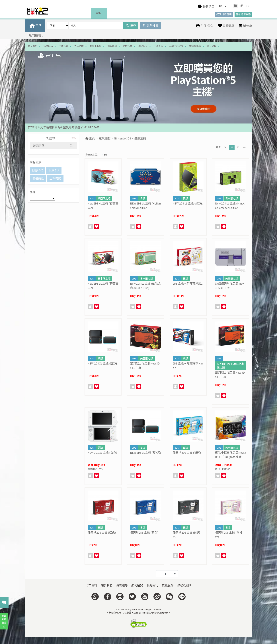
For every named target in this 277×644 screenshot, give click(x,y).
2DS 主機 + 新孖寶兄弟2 (188, 283)
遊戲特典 (128, 46)
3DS (92, 199)
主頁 (90, 138)
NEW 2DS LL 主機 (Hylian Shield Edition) (145, 206)
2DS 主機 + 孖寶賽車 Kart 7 (188, 366)
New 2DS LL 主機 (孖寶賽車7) (103, 286)
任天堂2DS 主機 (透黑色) (186, 535)
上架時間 (55, 178)
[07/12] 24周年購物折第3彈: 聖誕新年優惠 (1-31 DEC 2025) (64, 127)
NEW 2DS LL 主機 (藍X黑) (145, 453)
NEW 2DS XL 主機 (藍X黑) (103, 363)
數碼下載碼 (96, 46)
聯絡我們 (152, 585)
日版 (143, 199)
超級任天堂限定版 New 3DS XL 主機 (230, 286)
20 (232, 147)
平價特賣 (63, 46)
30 (238, 147)
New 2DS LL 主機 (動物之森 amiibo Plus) (145, 286)
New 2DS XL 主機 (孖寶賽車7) (103, 206)
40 (244, 147)
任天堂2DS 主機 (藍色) (144, 532)
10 (225, 147)
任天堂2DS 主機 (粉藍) (187, 453)
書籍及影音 (195, 46)
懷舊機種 (112, 46)
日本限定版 (232, 199)
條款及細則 (184, 585)
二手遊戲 (79, 46)
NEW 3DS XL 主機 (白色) (102, 453)
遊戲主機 (140, 138)
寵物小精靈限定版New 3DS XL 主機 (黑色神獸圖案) (230, 455)
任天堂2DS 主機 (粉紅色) (229, 535)
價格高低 (38, 178)
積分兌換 (212, 46)
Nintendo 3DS (122, 138)
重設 (74, 138)
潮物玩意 (143, 46)
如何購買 (137, 585)
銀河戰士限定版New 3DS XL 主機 (145, 366)
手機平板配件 (176, 46)
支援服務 (168, 585)
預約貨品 (48, 46)
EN (248, 6)
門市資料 (91, 585)
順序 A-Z (38, 170)
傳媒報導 (122, 585)
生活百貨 (158, 46)
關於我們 (107, 585)
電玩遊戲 (33, 46)
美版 (100, 359)
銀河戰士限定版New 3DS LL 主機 (230, 375)
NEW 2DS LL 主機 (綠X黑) (188, 203)
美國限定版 (104, 199)
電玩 (99, 13)
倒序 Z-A (54, 170)
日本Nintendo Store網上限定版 (230, 366)
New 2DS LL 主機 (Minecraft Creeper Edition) (230, 206)
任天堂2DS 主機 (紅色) (102, 532)
